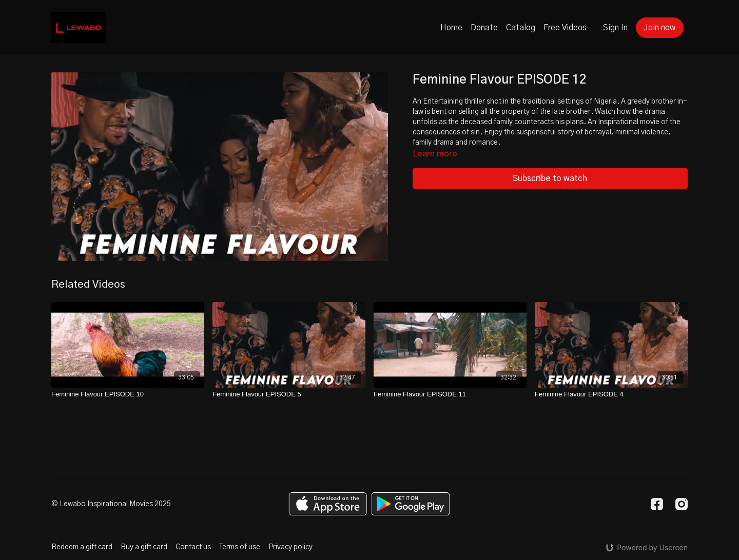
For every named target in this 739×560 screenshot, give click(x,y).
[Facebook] (657, 504)
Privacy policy (290, 547)
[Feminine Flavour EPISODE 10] (128, 394)
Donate (484, 28)
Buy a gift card (144, 547)
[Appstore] (328, 504)
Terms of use (240, 547)
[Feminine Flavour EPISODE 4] (611, 394)
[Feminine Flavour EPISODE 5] (289, 394)
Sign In (615, 28)
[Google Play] (411, 504)
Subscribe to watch (550, 178)
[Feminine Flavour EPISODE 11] (450, 394)
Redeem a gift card (82, 547)
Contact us (193, 547)
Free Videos (565, 28)
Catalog (521, 28)
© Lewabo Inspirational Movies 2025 (111, 504)
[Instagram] (682, 504)
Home (451, 28)
